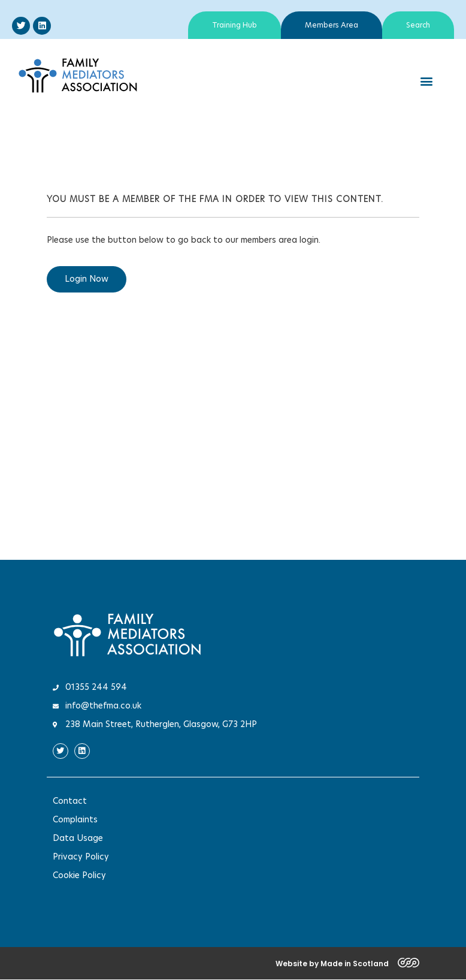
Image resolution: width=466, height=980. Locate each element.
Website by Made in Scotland (332, 964)
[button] (426, 81)
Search (418, 25)
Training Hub (234, 25)
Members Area (332, 25)
